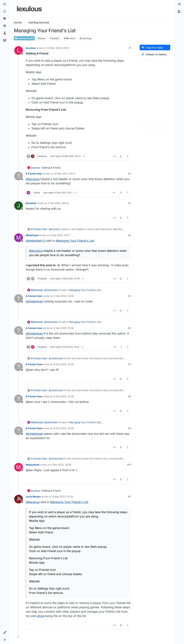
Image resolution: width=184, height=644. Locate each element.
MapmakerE (33, 465)
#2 (130, 174)
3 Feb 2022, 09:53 (58, 203)
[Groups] (5, 40)
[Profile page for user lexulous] (19, 50)
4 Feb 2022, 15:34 (64, 396)
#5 (130, 296)
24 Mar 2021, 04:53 (58, 48)
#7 (130, 364)
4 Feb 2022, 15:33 (64, 364)
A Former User (34, 174)
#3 (130, 203)
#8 (130, 396)
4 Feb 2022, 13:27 (60, 235)
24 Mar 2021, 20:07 (65, 174)
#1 (130, 48)
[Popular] (5, 26)
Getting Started (24, 38)
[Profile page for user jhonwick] (19, 206)
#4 (130, 235)
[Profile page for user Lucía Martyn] (19, 499)
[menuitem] (179, 4)
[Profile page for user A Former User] (19, 176)
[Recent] (5, 12)
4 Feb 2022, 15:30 (64, 328)
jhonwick (31, 203)
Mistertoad (32, 235)
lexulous (31, 48)
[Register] (179, 12)
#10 (129, 465)
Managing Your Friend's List (75, 241)
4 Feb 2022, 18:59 (61, 465)
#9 (130, 428)
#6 (130, 328)
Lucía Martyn (33, 497)
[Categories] (5, 4)
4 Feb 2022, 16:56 (64, 428)
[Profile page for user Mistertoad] (19, 238)
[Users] (5, 33)
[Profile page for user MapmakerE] (19, 467)
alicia (41, 616)
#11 (129, 497)
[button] (5, 632)
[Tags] (5, 19)
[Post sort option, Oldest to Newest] (155, 55)
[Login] (179, 4)
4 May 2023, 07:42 (63, 497)
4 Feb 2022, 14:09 (64, 296)
